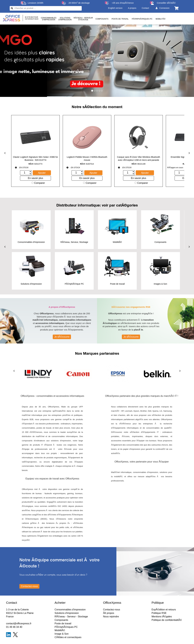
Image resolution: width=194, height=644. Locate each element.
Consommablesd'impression (49, 19)
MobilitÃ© (161, 19)
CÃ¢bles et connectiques (68, 637)
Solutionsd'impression (65, 19)
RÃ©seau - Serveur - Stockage (71, 617)
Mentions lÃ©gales (162, 617)
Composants (102, 19)
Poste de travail (120, 19)
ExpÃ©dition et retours (164, 610)
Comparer (38, 183)
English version (115, 8)
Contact (145, 8)
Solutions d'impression (67, 613)
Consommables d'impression (70, 610)
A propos (132, 8)
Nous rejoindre (111, 617)
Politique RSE (159, 613)
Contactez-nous (112, 610)
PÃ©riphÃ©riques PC (142, 19)
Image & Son (62, 634)
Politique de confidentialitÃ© (167, 620)
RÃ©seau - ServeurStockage (83, 19)
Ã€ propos (109, 613)
